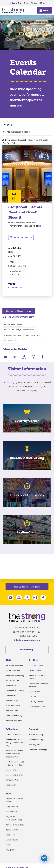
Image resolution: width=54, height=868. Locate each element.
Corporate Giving (36, 740)
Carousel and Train (37, 707)
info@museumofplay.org (27, 640)
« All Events (8, 125)
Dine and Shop (12, 711)
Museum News (12, 807)
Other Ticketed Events (33, 335)
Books (8, 845)
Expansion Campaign (38, 750)
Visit (8, 660)
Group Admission (13, 671)
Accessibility (11, 696)
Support (34, 729)
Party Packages (12, 701)
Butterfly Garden (36, 702)
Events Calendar (12, 681)
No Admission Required (12, 335)
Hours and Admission (14, 666)
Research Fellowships (15, 775)
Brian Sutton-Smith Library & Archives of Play (14, 743)
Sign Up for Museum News (19, 311)
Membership (11, 686)
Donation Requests (14, 721)
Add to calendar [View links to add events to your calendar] (21, 237)
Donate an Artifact (13, 780)
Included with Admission (16, 273)
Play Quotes (11, 850)
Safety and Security (14, 716)
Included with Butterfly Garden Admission (19, 330)
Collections (12, 729)
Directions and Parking (15, 676)
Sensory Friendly (10, 341)
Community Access (14, 830)
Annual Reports (12, 840)
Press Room (10, 835)
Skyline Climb (35, 692)
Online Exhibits (35, 671)
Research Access (13, 770)
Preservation (11, 785)
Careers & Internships (15, 825)
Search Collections (13, 735)
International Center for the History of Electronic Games (14, 754)
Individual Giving (36, 735)
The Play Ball (34, 745)
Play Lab (32, 697)
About (9, 793)
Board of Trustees (13, 812)
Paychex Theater (18, 288)
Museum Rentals (13, 706)
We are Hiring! (27, 650)
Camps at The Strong (15, 691)
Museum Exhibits (36, 666)
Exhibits (34, 660)
